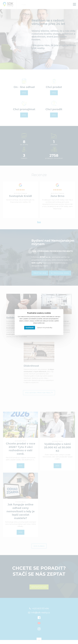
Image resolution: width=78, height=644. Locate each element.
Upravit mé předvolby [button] (45, 328)
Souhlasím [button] (30, 328)
